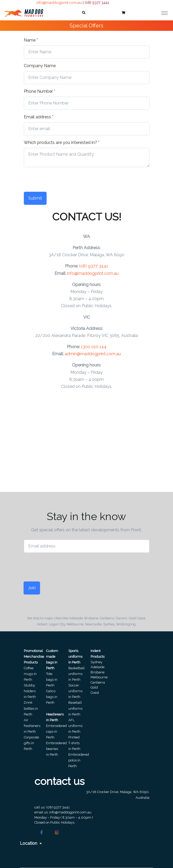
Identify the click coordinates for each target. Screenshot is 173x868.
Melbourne (99, 677)
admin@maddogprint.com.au (93, 354)
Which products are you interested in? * (62, 142)
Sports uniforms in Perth (75, 657)
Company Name (40, 66)
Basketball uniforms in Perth (77, 674)
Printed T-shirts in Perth (74, 743)
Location (31, 843)
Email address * (39, 117)
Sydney (96, 662)
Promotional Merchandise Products (34, 657)
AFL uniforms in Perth (75, 726)
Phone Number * (40, 91)
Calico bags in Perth (52, 697)
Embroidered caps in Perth (56, 732)
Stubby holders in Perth (30, 691)
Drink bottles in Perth (31, 708)
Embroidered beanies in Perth (56, 749)
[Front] (24, 13)
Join (32, 588)
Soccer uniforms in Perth (75, 691)
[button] (84, 13)
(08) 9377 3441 (97, 3)
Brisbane (97, 672)
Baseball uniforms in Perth (75, 708)
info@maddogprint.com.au (59, 3)
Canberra (98, 682)
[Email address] (87, 546)
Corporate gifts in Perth (31, 743)
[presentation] (64, 182)
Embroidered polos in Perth (79, 760)
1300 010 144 (94, 347)
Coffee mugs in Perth (30, 674)
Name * (31, 40)
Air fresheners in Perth (32, 726)
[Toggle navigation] (164, 13)
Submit (35, 198)
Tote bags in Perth (52, 680)
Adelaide (97, 667)
